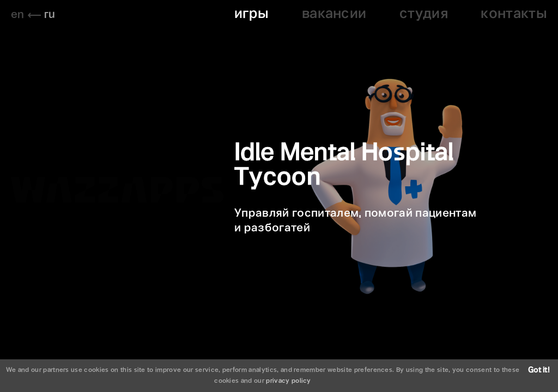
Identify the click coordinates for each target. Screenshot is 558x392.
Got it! (539, 370)
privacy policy (288, 381)
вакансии (334, 14)
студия (424, 14)
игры (251, 14)
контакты (514, 14)
